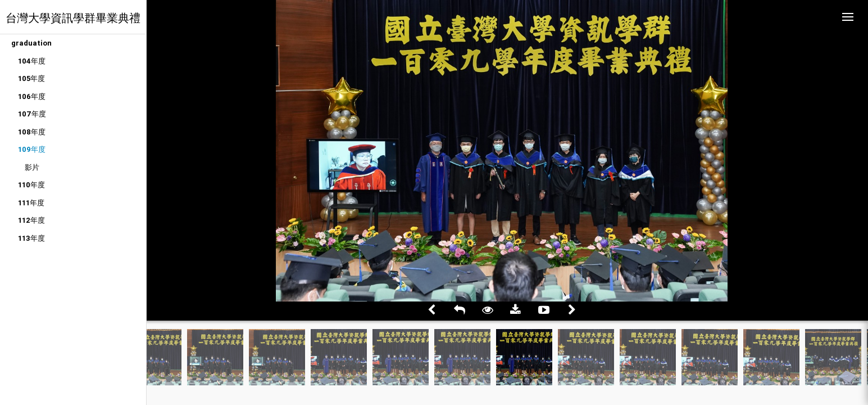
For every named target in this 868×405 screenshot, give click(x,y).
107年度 (32, 114)
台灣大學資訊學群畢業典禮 (73, 18)
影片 (32, 167)
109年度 (32, 149)
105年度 (31, 78)
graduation (31, 43)
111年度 (31, 203)
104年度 (32, 61)
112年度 (31, 220)
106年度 (32, 96)
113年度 (31, 238)
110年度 (31, 185)
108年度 (32, 132)
